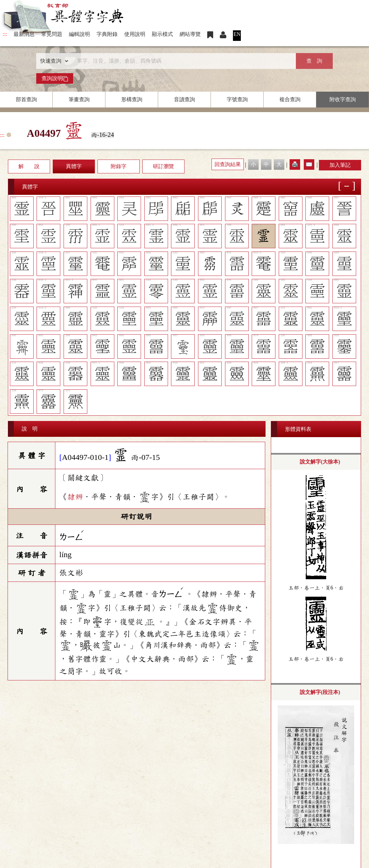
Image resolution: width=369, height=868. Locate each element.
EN (237, 34)
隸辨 (75, 497)
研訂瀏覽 (163, 166)
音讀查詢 (184, 99)
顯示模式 (162, 34)
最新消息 (24, 34)
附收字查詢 (343, 99)
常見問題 (52, 34)
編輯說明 (79, 34)
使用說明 (135, 34)
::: (5, 34)
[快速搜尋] (182, 61)
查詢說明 (55, 78)
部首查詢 (26, 99)
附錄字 (119, 166)
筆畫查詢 (79, 99)
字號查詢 (237, 99)
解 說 (29, 166)
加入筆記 (340, 165)
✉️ (309, 164)
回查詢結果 (228, 164)
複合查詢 (290, 99)
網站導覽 (190, 34)
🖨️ (295, 164)
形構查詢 (132, 99)
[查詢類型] (53, 61)
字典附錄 (107, 34)
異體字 (74, 166)
